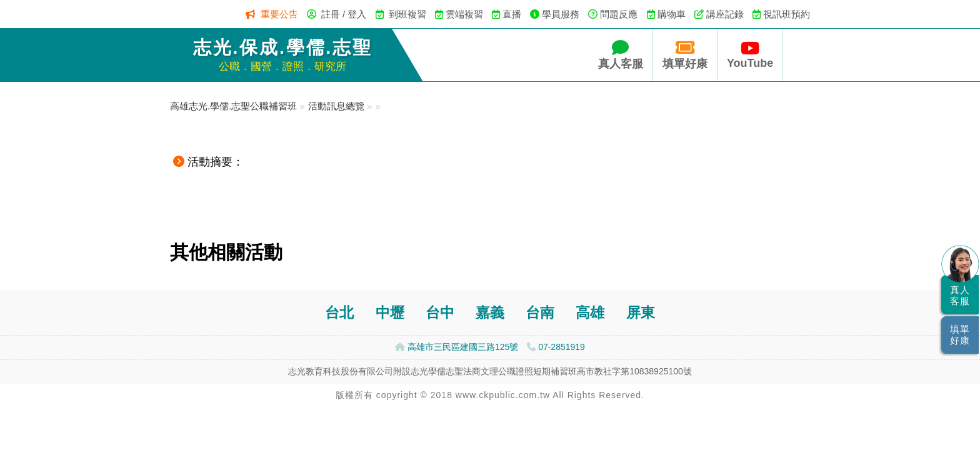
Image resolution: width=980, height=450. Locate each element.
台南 (540, 313)
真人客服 (621, 55)
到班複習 (407, 14)
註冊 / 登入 (344, 14)
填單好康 (685, 55)
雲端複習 (464, 14)
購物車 (672, 14)
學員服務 (561, 14)
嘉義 (490, 313)
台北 (339, 313)
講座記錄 (725, 14)
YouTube (750, 55)
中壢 (390, 313)
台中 (440, 313)
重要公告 (279, 14)
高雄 (590, 313)
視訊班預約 (787, 14)
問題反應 (619, 14)
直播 (512, 14)
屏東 (641, 313)
